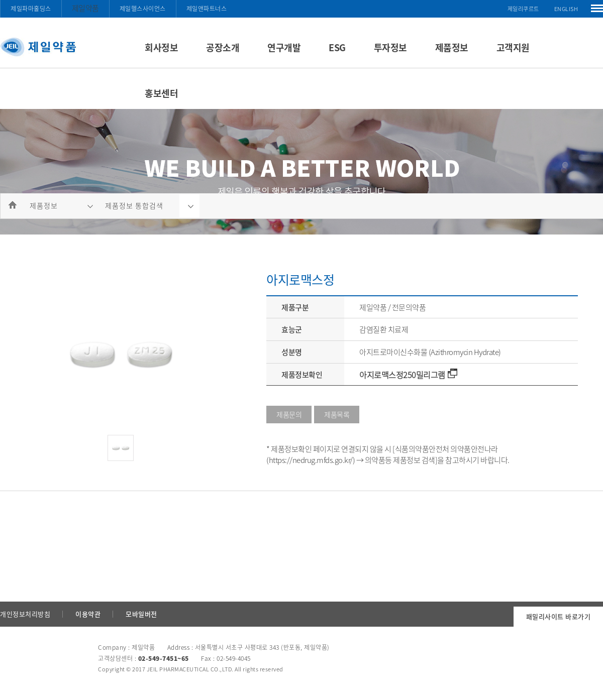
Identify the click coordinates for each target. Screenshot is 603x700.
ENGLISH (566, 9)
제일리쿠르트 (523, 9)
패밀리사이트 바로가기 (559, 616)
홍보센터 (161, 93)
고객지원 (513, 47)
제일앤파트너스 (207, 9)
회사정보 (161, 47)
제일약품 (85, 8)
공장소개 (223, 47)
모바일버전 (141, 614)
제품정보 (452, 47)
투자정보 (390, 47)
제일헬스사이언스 (143, 9)
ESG (337, 47)
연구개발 (284, 47)
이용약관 (88, 614)
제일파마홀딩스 (31, 9)
